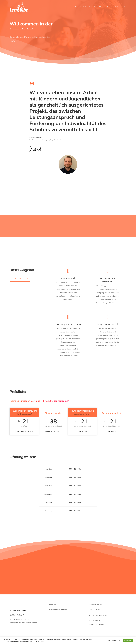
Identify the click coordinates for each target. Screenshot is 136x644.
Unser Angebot (80, 7)
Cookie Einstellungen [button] (113, 640)
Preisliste (92, 7)
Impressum (54, 604)
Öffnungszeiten (104, 7)
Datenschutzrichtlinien (58, 610)
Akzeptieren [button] (128, 640)
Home (70, 7)
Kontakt (115, 7)
